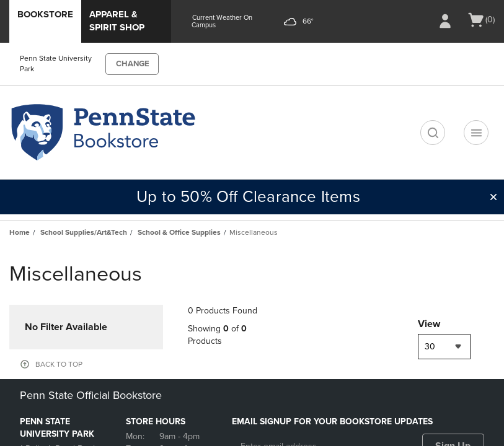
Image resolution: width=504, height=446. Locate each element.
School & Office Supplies (179, 232)
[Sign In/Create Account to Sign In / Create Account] (445, 21)
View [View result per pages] (429, 324)
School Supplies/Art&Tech (84, 232)
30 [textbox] (430, 347)
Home (20, 232)
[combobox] (444, 347)
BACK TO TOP (59, 364)
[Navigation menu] (476, 133)
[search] (433, 133)
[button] (493, 197)
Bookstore (45, 14)
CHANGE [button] (133, 64)
